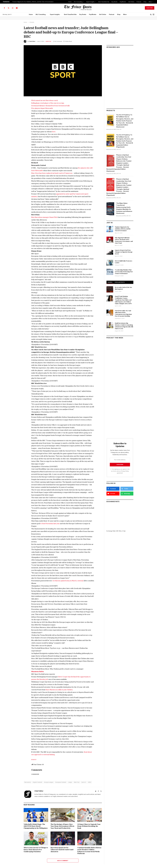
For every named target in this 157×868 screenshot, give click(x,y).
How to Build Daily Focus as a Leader (123, 262)
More (150, 2)
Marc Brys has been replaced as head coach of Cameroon (52, 173)
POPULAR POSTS (120, 282)
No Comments (58, 41)
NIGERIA (110, 282)
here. (54, 132)
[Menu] (153, 15)
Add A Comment (63, 861)
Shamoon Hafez (38, 672)
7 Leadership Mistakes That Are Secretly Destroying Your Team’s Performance (124, 272)
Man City (77, 782)
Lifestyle (48, 41)
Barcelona (28, 782)
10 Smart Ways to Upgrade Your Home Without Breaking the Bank (89, 826)
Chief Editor (32, 41)
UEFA (90, 782)
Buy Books (115, 2)
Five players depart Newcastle (42, 108)
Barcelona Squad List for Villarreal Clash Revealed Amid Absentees (62, 850)
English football (37, 782)
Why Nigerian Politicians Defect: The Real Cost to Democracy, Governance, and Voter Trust (124, 240)
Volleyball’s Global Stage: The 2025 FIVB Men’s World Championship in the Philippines (36, 826)
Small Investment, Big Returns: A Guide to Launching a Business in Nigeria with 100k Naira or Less (124, 326)
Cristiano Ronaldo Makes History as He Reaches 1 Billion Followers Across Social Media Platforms (89, 851)
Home (70, 2)
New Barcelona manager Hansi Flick (44, 217)
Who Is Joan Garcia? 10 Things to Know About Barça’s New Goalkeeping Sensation (36, 850)
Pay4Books (123, 2)
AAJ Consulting (78, 2)
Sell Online (131, 2)
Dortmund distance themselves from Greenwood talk (50, 106)
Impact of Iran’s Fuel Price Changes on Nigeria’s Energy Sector (124, 252)
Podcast (139, 2)
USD (117, 531)
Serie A (84, 782)
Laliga (70, 782)
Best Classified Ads (104, 2)
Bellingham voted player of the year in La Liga (48, 103)
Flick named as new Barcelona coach (45, 100)
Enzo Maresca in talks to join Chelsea (59, 690)
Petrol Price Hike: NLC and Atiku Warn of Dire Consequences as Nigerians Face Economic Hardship (123, 313)
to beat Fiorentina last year (50, 524)
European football (61, 782)
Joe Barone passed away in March (68, 581)
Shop (145, 2)
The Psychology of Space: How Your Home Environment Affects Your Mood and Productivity (62, 826)
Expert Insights (90, 2)
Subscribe (150, 8)
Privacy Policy (125, 471)
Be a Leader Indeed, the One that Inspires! (123, 288)
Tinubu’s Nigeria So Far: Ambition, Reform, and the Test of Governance (33, 2)
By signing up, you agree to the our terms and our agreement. (120, 471)
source (34, 759)
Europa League (49, 782)
